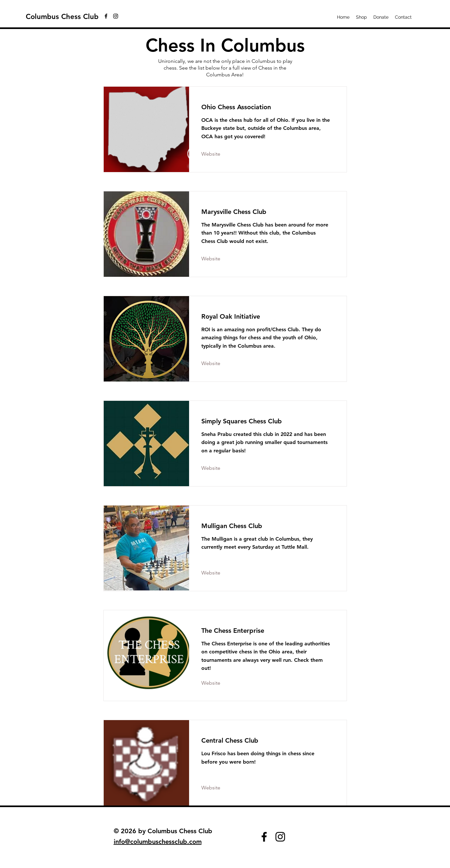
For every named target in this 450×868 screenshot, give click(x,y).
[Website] (219, 154)
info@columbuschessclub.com (158, 842)
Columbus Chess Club (62, 17)
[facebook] (106, 16)
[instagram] (116, 16)
